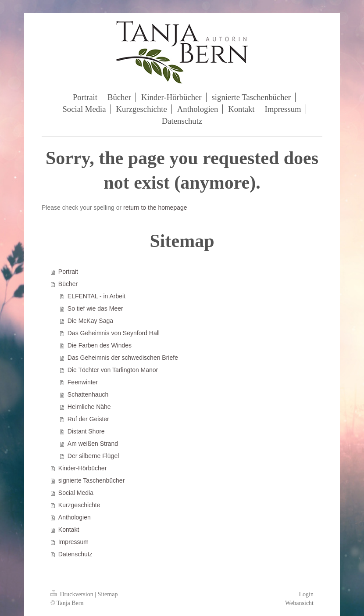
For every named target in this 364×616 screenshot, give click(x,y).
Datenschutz (75, 554)
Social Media (76, 493)
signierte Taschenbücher (92, 480)
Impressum (73, 542)
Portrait (68, 272)
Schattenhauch (88, 394)
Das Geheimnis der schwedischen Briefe (123, 358)
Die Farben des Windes (100, 345)
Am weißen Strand (93, 444)
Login (306, 594)
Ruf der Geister (88, 419)
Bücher (68, 284)
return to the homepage (155, 208)
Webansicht (299, 603)
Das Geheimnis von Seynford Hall (114, 333)
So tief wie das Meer (95, 308)
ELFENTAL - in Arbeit (96, 296)
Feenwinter (83, 382)
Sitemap (108, 594)
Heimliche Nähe (89, 407)
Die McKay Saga (90, 321)
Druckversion (73, 594)
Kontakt (69, 530)
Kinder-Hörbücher (83, 468)
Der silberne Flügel (93, 456)
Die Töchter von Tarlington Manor (113, 370)
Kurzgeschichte (79, 505)
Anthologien (75, 517)
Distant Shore (86, 431)
